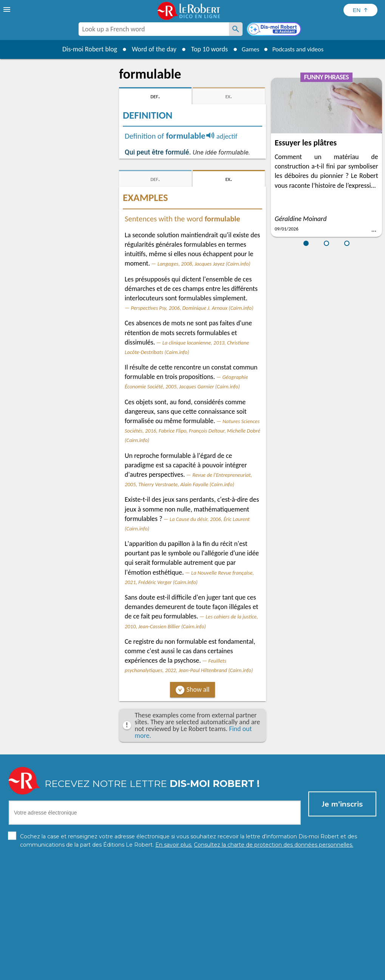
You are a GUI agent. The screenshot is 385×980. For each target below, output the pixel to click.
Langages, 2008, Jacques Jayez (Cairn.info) (204, 264)
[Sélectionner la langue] (360, 10)
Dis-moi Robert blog (85, 49)
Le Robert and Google (305, 972)
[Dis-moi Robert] (275, 30)
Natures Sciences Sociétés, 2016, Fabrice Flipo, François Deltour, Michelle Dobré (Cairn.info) (192, 431)
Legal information (160, 972)
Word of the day (150, 49)
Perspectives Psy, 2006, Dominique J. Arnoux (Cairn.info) (192, 308)
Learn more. (290, 961)
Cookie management (212, 972)
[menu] (8, 9)
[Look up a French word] (236, 29)
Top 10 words (205, 49)
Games (247, 49)
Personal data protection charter (94, 972)
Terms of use (257, 972)
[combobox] (154, 29)
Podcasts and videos (299, 49)
